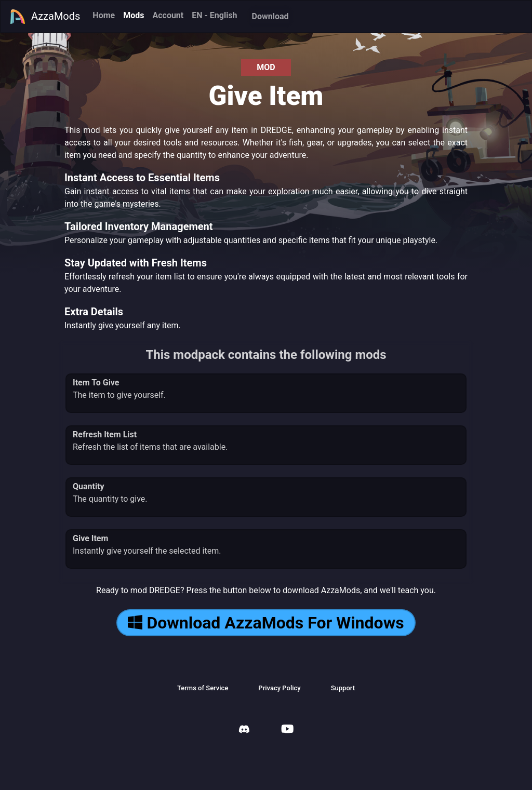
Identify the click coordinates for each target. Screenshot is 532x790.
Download (270, 16)
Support (343, 688)
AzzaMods (45, 17)
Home (104, 15)
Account (168, 15)
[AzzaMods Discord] (244, 731)
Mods (134, 15)
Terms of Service (203, 688)
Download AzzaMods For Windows (266, 623)
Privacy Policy (279, 688)
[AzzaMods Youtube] (287, 730)
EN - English (214, 15)
